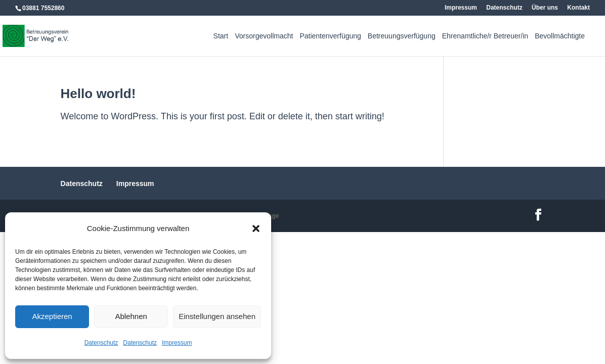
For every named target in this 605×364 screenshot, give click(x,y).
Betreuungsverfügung (402, 36)
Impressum (177, 343)
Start (221, 36)
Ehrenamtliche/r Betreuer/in (485, 36)
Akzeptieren (52, 316)
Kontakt (578, 8)
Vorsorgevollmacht (264, 36)
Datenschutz (101, 343)
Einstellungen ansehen (217, 316)
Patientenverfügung (330, 36)
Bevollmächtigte (560, 36)
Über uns (545, 8)
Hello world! (98, 94)
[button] (256, 229)
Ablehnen (131, 316)
